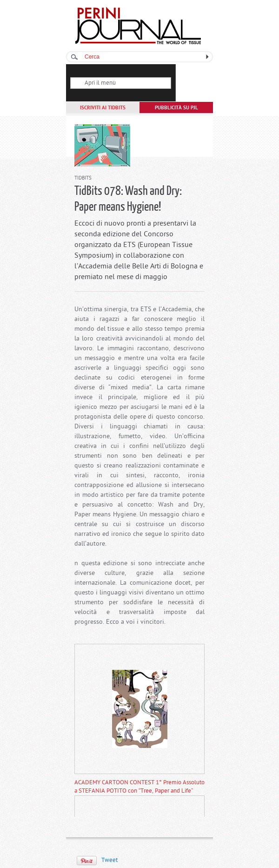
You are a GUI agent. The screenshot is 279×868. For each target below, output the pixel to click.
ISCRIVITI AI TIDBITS (103, 108)
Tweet (110, 860)
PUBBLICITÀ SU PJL (176, 108)
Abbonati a (194, 91)
